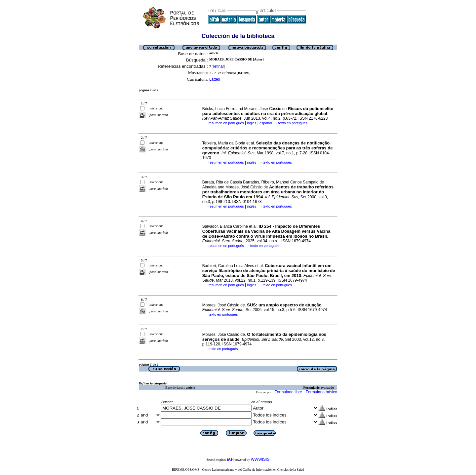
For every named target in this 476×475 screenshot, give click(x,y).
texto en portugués (293, 123)
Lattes (215, 79)
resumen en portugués (226, 123)
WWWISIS (260, 459)
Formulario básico (321, 392)
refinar (218, 66)
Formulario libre (288, 392)
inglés (252, 123)
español (266, 123)
